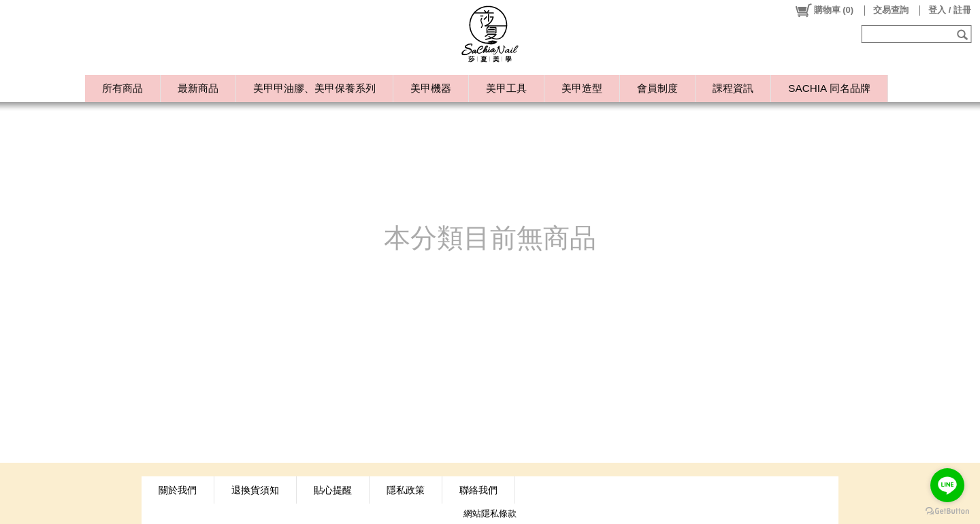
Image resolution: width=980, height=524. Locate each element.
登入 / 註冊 (950, 10)
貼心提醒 (333, 490)
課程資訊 (733, 88)
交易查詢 (891, 10)
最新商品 (198, 88)
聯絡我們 (478, 490)
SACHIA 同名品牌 (829, 88)
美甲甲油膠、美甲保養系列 (314, 88)
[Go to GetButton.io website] (947, 511)
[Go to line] (947, 485)
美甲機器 (431, 88)
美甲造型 (582, 88)
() (824, 10)
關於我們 (178, 490)
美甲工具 (506, 88)
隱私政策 (406, 490)
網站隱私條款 (490, 513)
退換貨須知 (255, 490)
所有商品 (122, 88)
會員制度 (657, 88)
